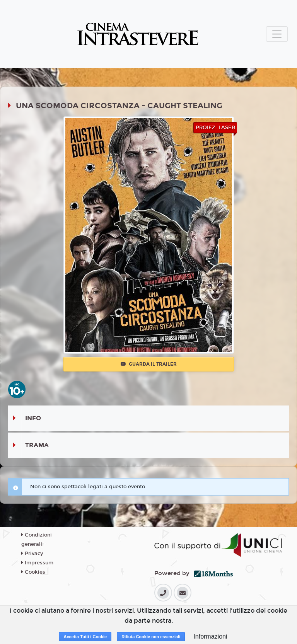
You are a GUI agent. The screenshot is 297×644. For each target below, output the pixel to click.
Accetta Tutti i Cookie (85, 637)
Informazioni (210, 636)
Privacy (32, 554)
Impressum (37, 563)
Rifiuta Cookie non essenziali (151, 637)
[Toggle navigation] (277, 34)
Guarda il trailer (149, 364)
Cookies (33, 572)
